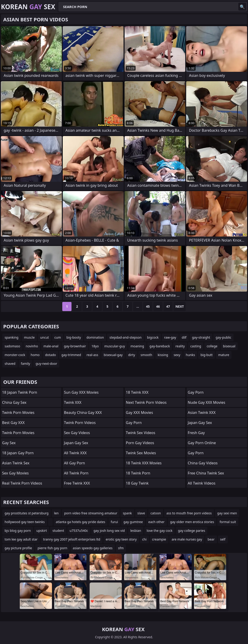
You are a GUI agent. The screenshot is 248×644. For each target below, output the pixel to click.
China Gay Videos (203, 463)
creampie (159, 539)
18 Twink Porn (138, 473)
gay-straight (201, 337)
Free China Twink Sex (206, 473)
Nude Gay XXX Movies (207, 402)
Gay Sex (9, 443)
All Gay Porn (74, 463)
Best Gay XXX (13, 423)
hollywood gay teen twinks (25, 522)
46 (158, 306)
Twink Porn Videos (80, 423)
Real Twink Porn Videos (22, 483)
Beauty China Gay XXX (83, 413)
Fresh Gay (196, 433)
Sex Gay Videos (77, 433)
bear (211, 539)
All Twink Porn (76, 473)
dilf (184, 337)
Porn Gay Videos (140, 443)
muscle (29, 337)
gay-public (223, 337)
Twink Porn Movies (18, 413)
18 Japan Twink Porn (20, 392)
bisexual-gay (113, 355)
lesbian (136, 531)
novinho (32, 346)
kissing (163, 355)
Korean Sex (28, 7)
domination (95, 337)
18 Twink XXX (137, 392)
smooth (146, 355)
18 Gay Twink (137, 483)
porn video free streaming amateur (91, 513)
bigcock (153, 337)
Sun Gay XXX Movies (81, 392)
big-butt (207, 355)
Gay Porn (134, 423)
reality (180, 346)
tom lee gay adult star (21, 539)
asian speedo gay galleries (93, 548)
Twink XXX (73, 402)
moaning (137, 346)
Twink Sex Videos (141, 433)
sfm (121, 548)
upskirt (42, 531)
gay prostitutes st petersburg (27, 513)
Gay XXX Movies (140, 413)
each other (156, 522)
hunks (190, 355)
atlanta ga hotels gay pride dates (81, 522)
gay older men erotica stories (192, 522)
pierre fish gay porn (52, 548)
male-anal (51, 346)
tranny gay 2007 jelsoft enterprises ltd (72, 539)
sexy (177, 355)
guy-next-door (46, 364)
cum (58, 337)
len (56, 513)
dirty (131, 355)
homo (35, 355)
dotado (50, 355)
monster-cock (15, 355)
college (212, 346)
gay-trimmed (71, 355)
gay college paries (191, 531)
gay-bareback (160, 346)
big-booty (74, 337)
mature (224, 355)
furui (114, 522)
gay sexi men (227, 513)
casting (196, 346)
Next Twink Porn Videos (146, 402)
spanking (11, 337)
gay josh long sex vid (109, 531)
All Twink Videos (202, 483)
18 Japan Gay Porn (18, 453)
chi (144, 539)
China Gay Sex (14, 402)
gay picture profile (18, 548)
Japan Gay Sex (76, 443)
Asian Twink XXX (202, 413)
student (58, 531)
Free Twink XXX (77, 483)
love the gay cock (160, 531)
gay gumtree (133, 522)
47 (168, 306)
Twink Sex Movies (141, 453)
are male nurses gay (187, 539)
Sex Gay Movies (15, 473)
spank (127, 513)
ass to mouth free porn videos (189, 513)
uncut (45, 337)
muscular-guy (115, 346)
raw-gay (170, 337)
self (223, 539)
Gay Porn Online (202, 443)
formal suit (228, 522)
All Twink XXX (75, 453)
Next (180, 306)
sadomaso (12, 346)
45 (148, 306)
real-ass (93, 355)
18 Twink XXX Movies (144, 463)
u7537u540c (79, 531)
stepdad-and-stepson (125, 337)
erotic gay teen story (121, 539)
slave (141, 513)
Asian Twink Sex (16, 463)
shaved (10, 364)
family (26, 364)
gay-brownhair (75, 346)
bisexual (229, 346)
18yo (95, 346)
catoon (156, 513)
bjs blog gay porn (18, 531)
